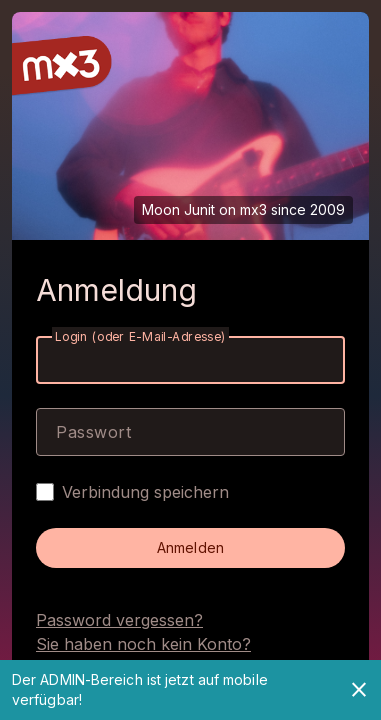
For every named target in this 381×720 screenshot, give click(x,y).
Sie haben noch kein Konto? (143, 644)
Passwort (93, 432)
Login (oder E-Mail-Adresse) (140, 336)
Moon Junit (178, 209)
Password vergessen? (119, 620)
